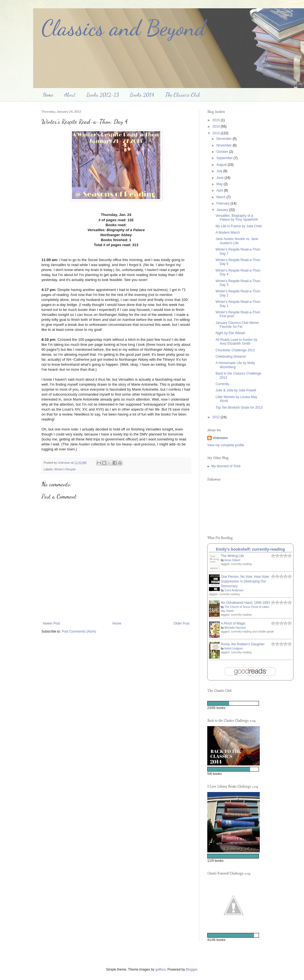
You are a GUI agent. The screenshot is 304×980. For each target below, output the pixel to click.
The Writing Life (232, 556)
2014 (217, 127)
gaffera (160, 969)
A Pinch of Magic (233, 623)
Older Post (181, 623)
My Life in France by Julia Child (239, 226)
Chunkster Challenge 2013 (235, 350)
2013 (217, 133)
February (223, 203)
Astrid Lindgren (234, 648)
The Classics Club (183, 95)
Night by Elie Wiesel (230, 333)
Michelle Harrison (235, 628)
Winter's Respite (65, 469)
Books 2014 (142, 95)
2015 (217, 120)
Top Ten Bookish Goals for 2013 (239, 408)
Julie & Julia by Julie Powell (236, 390)
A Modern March (228, 233)
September (225, 158)
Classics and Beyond (124, 28)
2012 (217, 417)
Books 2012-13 (103, 95)
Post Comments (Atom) (79, 631)
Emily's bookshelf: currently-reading (251, 549)
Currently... (224, 384)
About (70, 95)
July (220, 171)
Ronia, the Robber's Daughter (243, 644)
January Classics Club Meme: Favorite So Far (238, 325)
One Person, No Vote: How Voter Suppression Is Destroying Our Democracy (245, 581)
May (220, 184)
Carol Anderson (234, 590)
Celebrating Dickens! (231, 357)
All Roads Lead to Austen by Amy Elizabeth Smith (236, 342)
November (225, 145)
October (223, 152)
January (223, 210)
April (220, 190)
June (220, 178)
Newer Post (51, 623)
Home (48, 95)
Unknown (220, 438)
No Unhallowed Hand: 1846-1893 (245, 603)
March (222, 197)
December (225, 139)
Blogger (192, 969)
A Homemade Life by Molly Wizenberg (235, 365)
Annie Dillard (232, 560)
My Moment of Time (226, 466)
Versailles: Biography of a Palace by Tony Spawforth (237, 218)
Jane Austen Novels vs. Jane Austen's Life (237, 241)
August (222, 165)
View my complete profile (226, 445)
